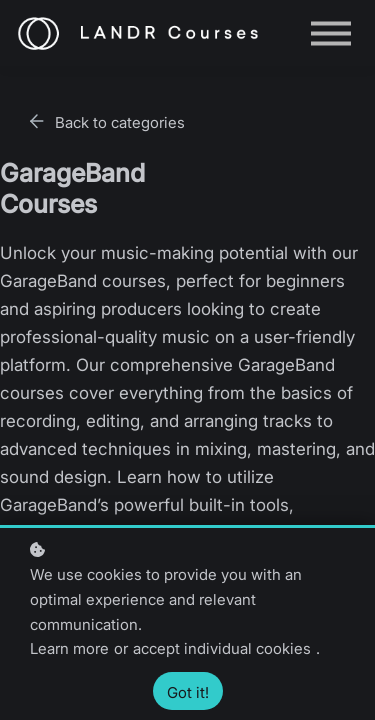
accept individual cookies (222, 648)
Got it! (188, 692)
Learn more (69, 648)
